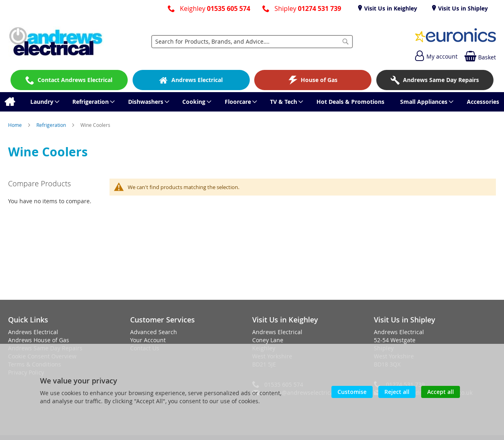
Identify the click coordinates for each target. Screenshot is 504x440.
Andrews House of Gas (39, 340)
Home (16, 125)
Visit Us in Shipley (462, 8)
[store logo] (56, 42)
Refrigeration (52, 125)
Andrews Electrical (33, 332)
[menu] (252, 102)
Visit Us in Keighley (390, 8)
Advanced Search (154, 332)
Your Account (148, 340)
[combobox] (252, 42)
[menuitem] (9, 102)
